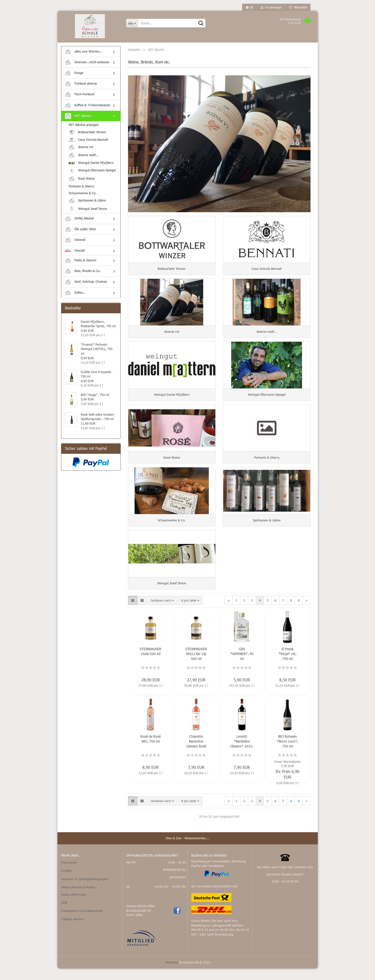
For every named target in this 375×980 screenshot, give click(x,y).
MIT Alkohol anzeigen (84, 127)
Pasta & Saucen (81, 263)
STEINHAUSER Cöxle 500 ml (151, 663)
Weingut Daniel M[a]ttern (91, 165)
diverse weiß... (84, 158)
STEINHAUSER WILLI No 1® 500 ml (196, 665)
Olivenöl (75, 243)
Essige (74, 75)
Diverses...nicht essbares (87, 65)
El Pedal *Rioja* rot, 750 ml (288, 665)
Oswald (75, 253)
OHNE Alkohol (79, 221)
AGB (64, 914)
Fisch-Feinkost (80, 97)
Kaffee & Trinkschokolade (87, 108)
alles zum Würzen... (84, 54)
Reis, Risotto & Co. (83, 274)
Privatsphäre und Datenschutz (82, 922)
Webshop (172, 974)
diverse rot (81, 150)
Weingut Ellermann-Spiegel (92, 173)
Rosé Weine (82, 181)
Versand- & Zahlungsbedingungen (85, 891)
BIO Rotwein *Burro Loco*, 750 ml (288, 753)
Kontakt (66, 882)
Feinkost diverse (81, 86)
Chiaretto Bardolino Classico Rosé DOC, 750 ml (196, 753)
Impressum (69, 874)
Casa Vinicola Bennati (88, 142)
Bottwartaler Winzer (87, 135)
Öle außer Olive (80, 232)
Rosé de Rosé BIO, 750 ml (151, 750)
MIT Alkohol (78, 118)
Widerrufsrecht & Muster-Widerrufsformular (79, 902)
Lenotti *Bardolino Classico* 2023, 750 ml (242, 753)
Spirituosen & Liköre (87, 203)
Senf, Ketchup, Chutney (86, 284)
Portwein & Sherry (81, 189)
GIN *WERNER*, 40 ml (242, 665)
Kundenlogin (271, 7)
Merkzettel (298, 7)
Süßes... (75, 295)
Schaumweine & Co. (83, 196)
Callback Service (72, 931)
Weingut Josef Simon (88, 211)
